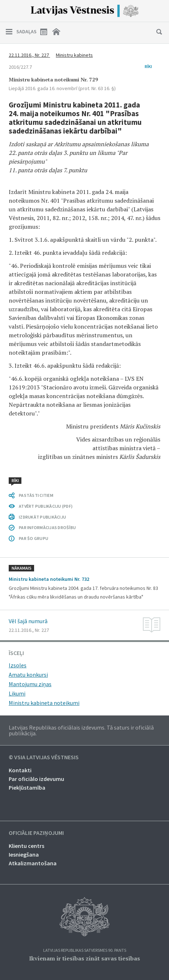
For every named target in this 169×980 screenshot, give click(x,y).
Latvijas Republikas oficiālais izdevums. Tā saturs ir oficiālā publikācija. (81, 730)
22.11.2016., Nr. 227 (29, 55)
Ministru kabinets (74, 55)
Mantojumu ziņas (30, 684)
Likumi (17, 693)
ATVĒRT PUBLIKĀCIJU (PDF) (46, 506)
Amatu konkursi (28, 675)
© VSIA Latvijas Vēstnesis (44, 757)
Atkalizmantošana (33, 863)
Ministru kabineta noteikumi (44, 703)
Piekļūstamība (27, 787)
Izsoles (18, 665)
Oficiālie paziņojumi (36, 833)
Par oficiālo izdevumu (36, 779)
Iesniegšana (24, 854)
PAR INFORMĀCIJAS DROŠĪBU (47, 527)
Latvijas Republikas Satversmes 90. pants (85, 951)
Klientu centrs (26, 846)
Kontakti (20, 770)
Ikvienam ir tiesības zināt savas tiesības (84, 958)
